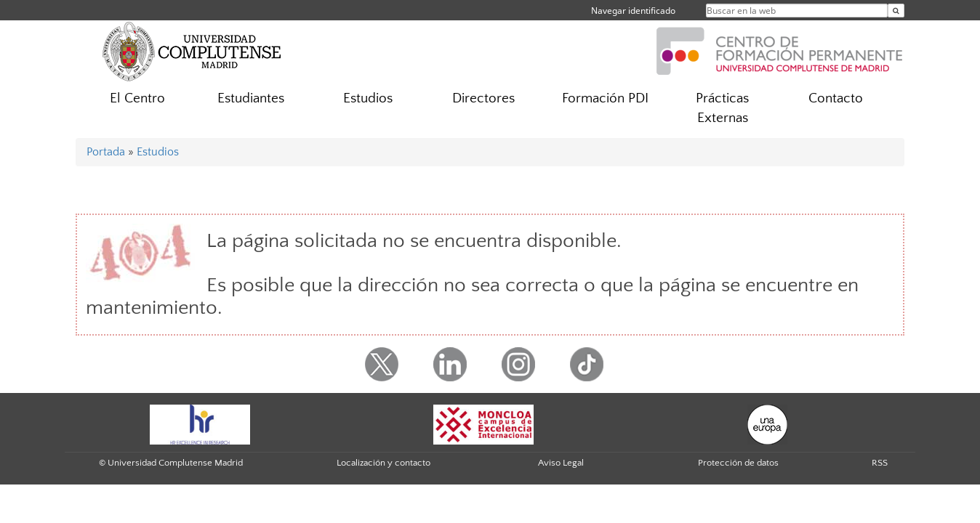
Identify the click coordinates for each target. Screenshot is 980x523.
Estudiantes (251, 98)
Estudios (368, 98)
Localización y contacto (383, 463)
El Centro (137, 98)
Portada (106, 152)
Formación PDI (605, 98)
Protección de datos (738, 463)
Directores (483, 98)
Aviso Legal (561, 463)
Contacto (836, 98)
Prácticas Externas (722, 108)
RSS (880, 463)
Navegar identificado (633, 11)
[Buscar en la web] (896, 11)
